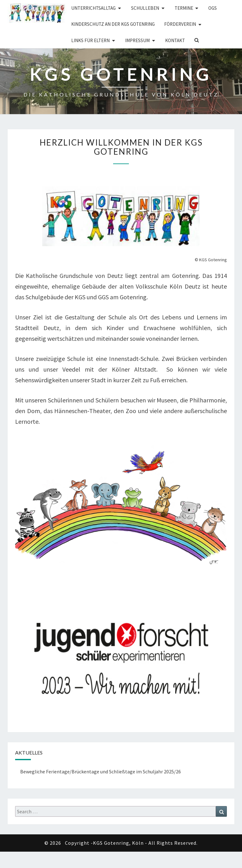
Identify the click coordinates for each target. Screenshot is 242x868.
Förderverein (180, 24)
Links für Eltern (90, 40)
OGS (213, 8)
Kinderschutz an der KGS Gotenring (113, 24)
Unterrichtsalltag (93, 8)
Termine (184, 8)
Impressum (137, 40)
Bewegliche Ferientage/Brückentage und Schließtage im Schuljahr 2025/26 (101, 771)
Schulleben (145, 8)
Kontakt (175, 40)
